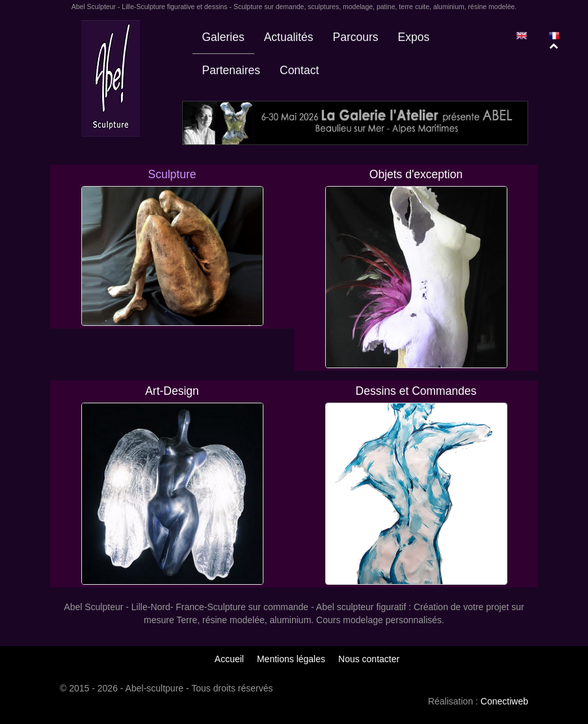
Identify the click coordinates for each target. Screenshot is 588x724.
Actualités (289, 37)
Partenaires (232, 70)
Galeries (223, 37)
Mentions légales (291, 659)
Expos (414, 37)
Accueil (229, 659)
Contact (299, 70)
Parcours (356, 37)
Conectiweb (504, 701)
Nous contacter (369, 659)
